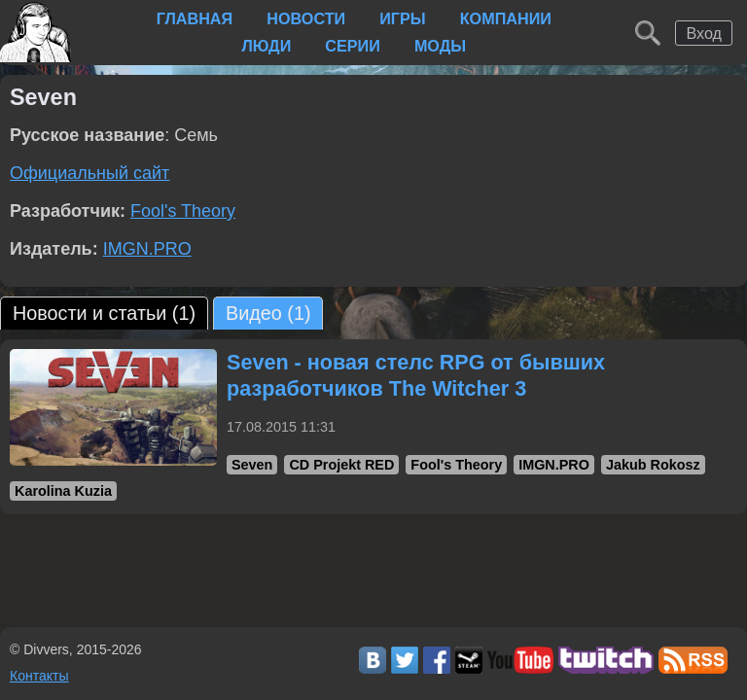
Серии (353, 46)
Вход (704, 33)
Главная (195, 18)
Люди (266, 46)
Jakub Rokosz (653, 465)
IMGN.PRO (147, 249)
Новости (306, 18)
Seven (252, 465)
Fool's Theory (183, 211)
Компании (506, 18)
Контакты (39, 676)
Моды (440, 46)
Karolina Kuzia (63, 491)
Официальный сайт (89, 173)
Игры (402, 18)
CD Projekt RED (341, 465)
